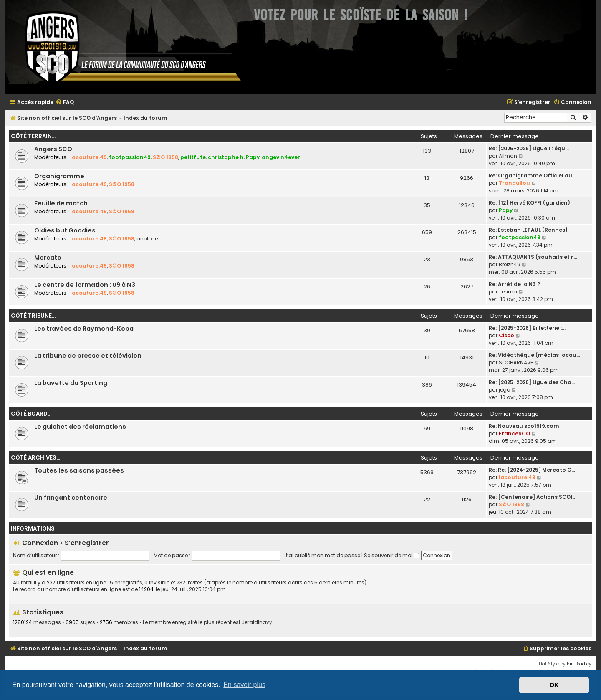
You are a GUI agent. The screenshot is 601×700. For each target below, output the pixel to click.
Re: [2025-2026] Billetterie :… (527, 328)
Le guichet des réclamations (80, 427)
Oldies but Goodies (65, 230)
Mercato (48, 258)
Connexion (40, 543)
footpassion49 (130, 157)
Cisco (506, 335)
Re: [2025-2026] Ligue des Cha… (532, 382)
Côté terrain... (33, 136)
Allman (508, 156)
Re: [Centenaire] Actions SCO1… (533, 497)
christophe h (226, 157)
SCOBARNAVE (516, 363)
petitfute (193, 157)
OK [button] (554, 685)
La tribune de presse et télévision (88, 356)
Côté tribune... (33, 316)
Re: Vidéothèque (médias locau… (534, 355)
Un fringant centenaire (71, 498)
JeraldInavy (257, 622)
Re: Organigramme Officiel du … (533, 176)
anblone (147, 239)
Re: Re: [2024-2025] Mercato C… (532, 470)
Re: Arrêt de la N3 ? (514, 284)
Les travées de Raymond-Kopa (84, 329)
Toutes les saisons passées (79, 470)
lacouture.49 (88, 157)
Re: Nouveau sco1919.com (524, 426)
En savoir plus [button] (244, 685)
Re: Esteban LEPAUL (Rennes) (528, 230)
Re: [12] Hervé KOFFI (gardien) (529, 203)
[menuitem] (65, 102)
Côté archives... (35, 458)
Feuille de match (61, 203)
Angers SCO (53, 149)
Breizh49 (510, 264)
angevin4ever (281, 157)
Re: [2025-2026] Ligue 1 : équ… (529, 148)
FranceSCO (514, 433)
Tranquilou (514, 183)
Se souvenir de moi (391, 555)
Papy (253, 157)
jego (504, 390)
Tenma (508, 292)
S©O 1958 (165, 157)
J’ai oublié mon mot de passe (322, 555)
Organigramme (59, 176)
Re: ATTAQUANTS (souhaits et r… (533, 257)
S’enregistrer (87, 543)
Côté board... (31, 414)
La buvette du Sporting (71, 383)
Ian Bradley (579, 664)
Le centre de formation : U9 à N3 (85, 285)
